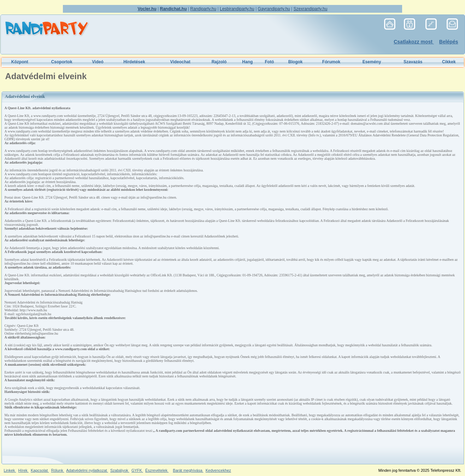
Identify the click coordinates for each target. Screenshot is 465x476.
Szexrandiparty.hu (311, 9)
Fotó (269, 62)
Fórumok (331, 62)
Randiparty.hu (203, 9)
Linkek (10, 470)
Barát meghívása (188, 470)
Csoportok (62, 62)
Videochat (180, 62)
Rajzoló (219, 62)
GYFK (137, 470)
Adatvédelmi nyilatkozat (87, 470)
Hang (247, 62)
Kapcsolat (40, 470)
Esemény (372, 62)
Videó (98, 62)
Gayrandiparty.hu (274, 9)
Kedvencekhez (218, 470)
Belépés (449, 42)
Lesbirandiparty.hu (237, 9)
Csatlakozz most (414, 42)
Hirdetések (134, 62)
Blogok (296, 62)
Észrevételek (157, 470)
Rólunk (57, 470)
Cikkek (449, 62)
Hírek (23, 470)
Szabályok (120, 470)
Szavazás (413, 62)
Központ (20, 62)
